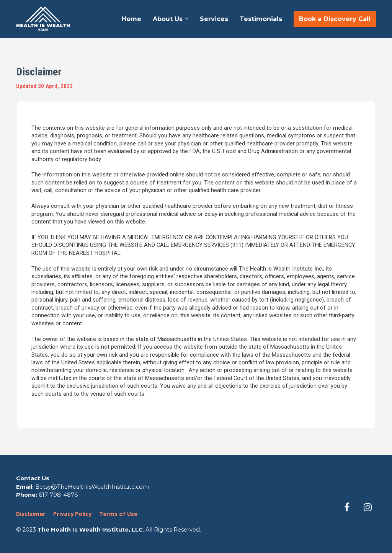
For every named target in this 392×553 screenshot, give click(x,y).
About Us (168, 19)
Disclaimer (31, 514)
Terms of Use (118, 514)
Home (131, 19)
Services (214, 19)
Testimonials (261, 19)
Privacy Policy (72, 514)
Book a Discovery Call (335, 19)
